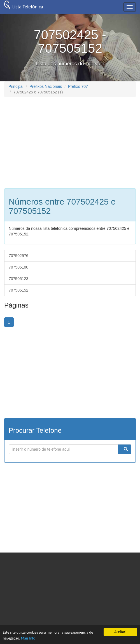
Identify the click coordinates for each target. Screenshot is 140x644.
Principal (16, 86)
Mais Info (28, 638)
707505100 (18, 267)
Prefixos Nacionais (46, 86)
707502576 (18, 256)
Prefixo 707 (78, 86)
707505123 (18, 279)
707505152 (18, 290)
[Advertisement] (51, 142)
